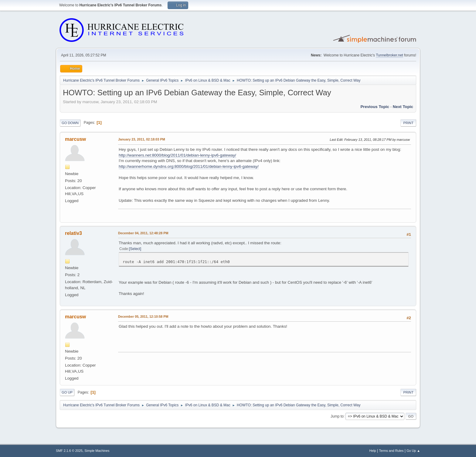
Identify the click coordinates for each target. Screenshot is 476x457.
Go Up (67, 392)
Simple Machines (97, 451)
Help (373, 451)
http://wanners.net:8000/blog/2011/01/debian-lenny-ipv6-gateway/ (177, 155)
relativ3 (73, 233)
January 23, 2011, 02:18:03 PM (142, 139)
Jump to (337, 416)
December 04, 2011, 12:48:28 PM (143, 233)
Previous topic (375, 107)
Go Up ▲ (413, 451)
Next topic (403, 107)
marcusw (75, 139)
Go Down (70, 123)
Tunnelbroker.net (389, 55)
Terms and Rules (391, 451)
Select (135, 249)
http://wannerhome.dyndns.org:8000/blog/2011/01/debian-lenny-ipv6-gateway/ (189, 166)
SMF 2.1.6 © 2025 (69, 451)
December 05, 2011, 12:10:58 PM (143, 317)
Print (408, 123)
